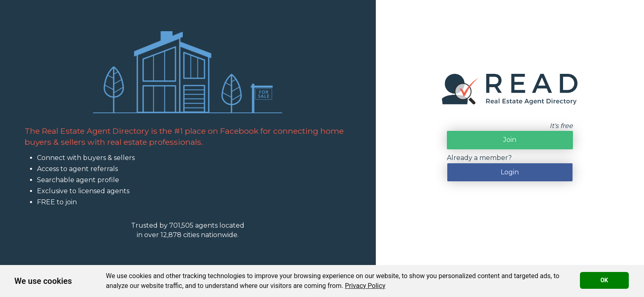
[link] (365, 286)
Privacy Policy (365, 286)
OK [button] (604, 280)
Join (510, 140)
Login (510, 172)
